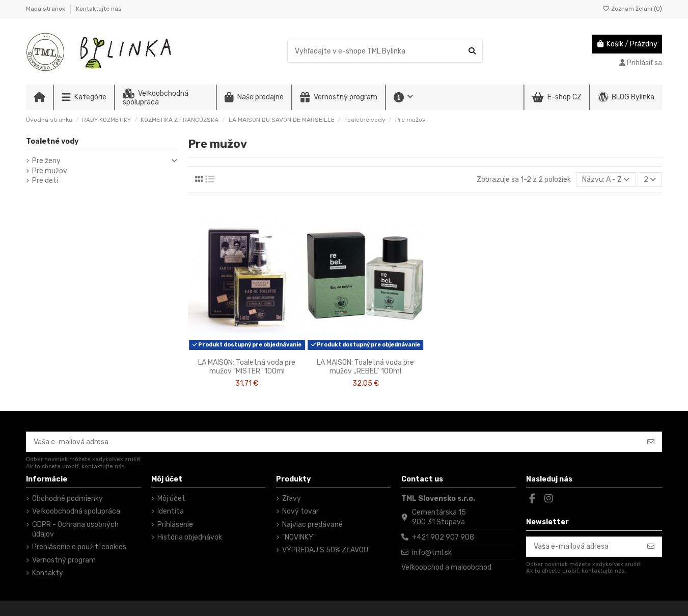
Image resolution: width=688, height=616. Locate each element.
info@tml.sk (432, 553)
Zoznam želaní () (632, 9)
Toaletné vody (52, 141)
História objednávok (190, 537)
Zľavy (292, 499)
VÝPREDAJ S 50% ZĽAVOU (325, 550)
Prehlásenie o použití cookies (79, 547)
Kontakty (48, 573)
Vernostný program (64, 560)
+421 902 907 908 (443, 537)
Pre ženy (46, 161)
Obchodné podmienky (67, 499)
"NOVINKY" (299, 537)
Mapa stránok (46, 9)
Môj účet (171, 499)
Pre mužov (50, 171)
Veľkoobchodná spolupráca (76, 511)
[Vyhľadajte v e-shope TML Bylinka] (472, 51)
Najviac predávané (312, 525)
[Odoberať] (651, 442)
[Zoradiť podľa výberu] (606, 180)
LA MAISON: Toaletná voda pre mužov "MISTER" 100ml (247, 367)
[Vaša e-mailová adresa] (334, 442)
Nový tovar (300, 511)
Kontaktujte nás (99, 9)
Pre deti (45, 181)
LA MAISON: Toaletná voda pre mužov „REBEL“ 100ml (365, 367)
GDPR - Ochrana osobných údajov (75, 530)
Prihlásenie (175, 525)
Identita (171, 511)
